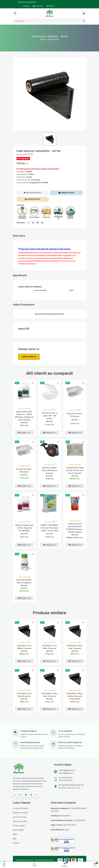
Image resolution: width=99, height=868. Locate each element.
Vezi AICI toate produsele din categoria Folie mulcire (44, 249)
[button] (15, 13)
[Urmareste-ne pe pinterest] (36, 795)
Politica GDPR (18, 830)
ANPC (15, 834)
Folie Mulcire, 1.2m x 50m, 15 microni (49, 695)
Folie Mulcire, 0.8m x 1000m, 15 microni (75, 695)
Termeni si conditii (20, 821)
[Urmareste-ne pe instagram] (31, 795)
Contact (51, 6)
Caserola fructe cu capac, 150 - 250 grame (50, 416)
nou (17, 383)
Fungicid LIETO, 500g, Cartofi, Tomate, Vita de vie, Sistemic (75, 470)
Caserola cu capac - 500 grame (24, 470)
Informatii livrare (20, 817)
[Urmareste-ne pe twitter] (20, 795)
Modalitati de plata (20, 813)
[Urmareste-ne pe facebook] (15, 795)
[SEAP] (66, 193)
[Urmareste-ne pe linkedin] (26, 795)
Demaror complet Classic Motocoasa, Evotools (50, 470)
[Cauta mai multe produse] (84, 13)
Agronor (31, 860)
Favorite (25, 6)
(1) (29, 409)
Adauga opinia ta (29, 357)
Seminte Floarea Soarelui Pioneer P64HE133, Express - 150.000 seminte (75, 528)
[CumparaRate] (33, 199)
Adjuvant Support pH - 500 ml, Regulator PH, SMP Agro (24, 528)
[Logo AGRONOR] (49, 13)
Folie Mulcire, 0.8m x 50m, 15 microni (75, 647)
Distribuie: (21, 223)
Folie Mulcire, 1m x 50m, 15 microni (24, 695)
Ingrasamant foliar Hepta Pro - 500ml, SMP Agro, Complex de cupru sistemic (24, 416)
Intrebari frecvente (20, 808)
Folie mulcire (54, 40)
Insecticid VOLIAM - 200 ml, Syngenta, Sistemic (24, 583)
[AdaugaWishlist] (33, 193)
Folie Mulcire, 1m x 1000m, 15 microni (24, 647)
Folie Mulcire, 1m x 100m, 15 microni (49, 647)
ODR (15, 839)
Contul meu (38, 6)
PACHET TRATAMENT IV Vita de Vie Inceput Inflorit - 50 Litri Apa (50, 528)
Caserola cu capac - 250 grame (75, 415)
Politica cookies (19, 826)
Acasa (43, 40)
